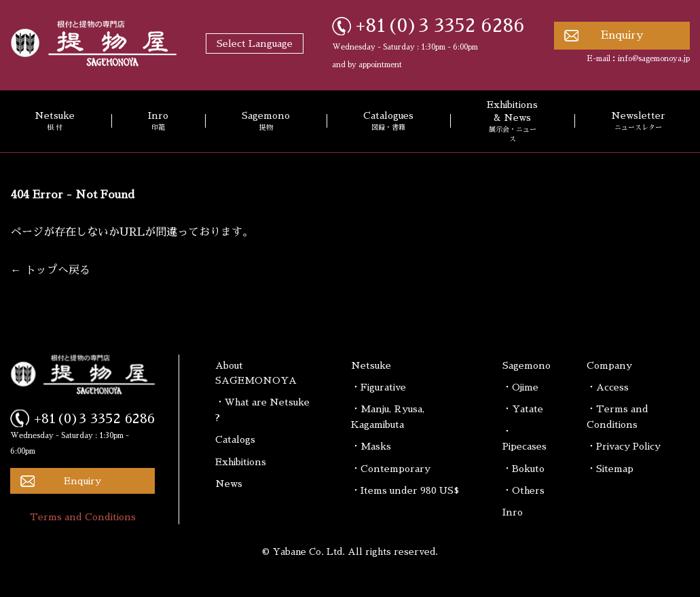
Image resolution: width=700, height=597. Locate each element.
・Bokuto (523, 469)
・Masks (371, 446)
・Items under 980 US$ (405, 490)
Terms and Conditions (83, 517)
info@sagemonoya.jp (654, 59)
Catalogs (235, 439)
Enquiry (622, 35)
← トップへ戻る (51, 270)
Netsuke (371, 365)
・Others (523, 490)
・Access (608, 387)
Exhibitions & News (512, 122)
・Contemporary (391, 469)
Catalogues (388, 122)
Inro (158, 122)
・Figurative (379, 387)
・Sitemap (610, 469)
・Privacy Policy (624, 446)
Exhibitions (241, 462)
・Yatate (523, 409)
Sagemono (266, 122)
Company (609, 365)
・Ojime (520, 387)
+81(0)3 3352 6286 (440, 26)
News (229, 484)
